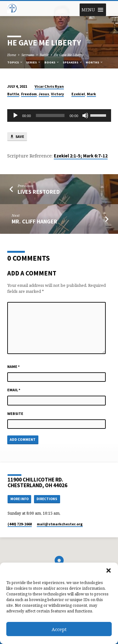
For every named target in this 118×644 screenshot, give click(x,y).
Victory (57, 94)
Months (94, 62)
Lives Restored (39, 192)
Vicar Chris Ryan (49, 86)
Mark (91, 94)
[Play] (15, 115)
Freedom (29, 94)
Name (14, 366)
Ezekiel (78, 94)
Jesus (44, 94)
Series (34, 62)
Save (17, 137)
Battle (44, 55)
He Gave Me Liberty (69, 55)
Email (14, 390)
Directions (47, 499)
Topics (15, 62)
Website (15, 414)
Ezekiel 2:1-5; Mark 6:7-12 (81, 156)
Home (12, 55)
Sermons (28, 55)
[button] (109, 570)
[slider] (50, 115)
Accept (59, 629)
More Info (20, 499)
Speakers (73, 62)
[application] (59, 115)
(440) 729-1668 (20, 524)
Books (52, 62)
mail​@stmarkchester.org (60, 524)
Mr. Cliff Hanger (34, 221)
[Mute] (85, 115)
